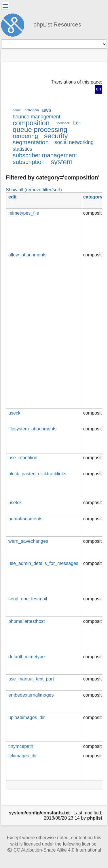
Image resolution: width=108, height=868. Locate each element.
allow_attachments (28, 255)
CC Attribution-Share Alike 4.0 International (57, 850)
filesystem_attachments (32, 429)
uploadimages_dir (26, 717)
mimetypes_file (24, 213)
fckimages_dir (23, 756)
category (93, 197)
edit (12, 197)
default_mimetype (26, 657)
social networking (74, 142)
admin (17, 110)
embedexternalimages (31, 695)
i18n (77, 123)
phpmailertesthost (26, 621)
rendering (25, 136)
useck (14, 413)
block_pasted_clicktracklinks (37, 474)
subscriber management (45, 155)
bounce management (36, 117)
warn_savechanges (28, 541)
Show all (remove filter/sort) (34, 190)
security (56, 136)
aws (47, 110)
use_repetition (23, 458)
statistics (22, 149)
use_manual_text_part (31, 679)
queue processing (40, 129)
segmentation (31, 142)
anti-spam (32, 110)
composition (31, 123)
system (62, 162)
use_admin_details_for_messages (43, 563)
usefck (15, 503)
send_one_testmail (28, 599)
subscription (29, 162)
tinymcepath (21, 746)
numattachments (25, 519)
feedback (63, 123)
